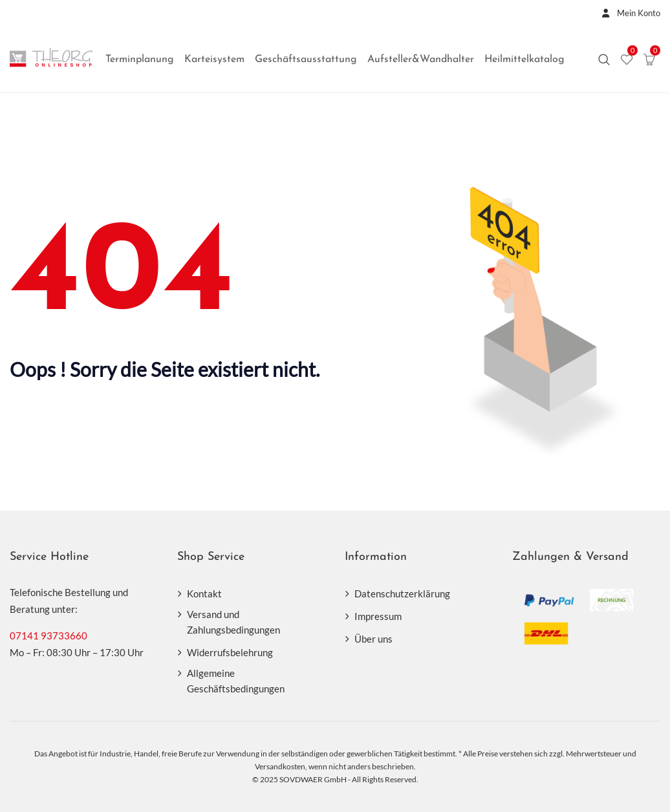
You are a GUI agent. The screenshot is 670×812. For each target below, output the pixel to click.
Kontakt (204, 593)
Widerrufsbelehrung (230, 652)
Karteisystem (214, 59)
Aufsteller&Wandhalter (421, 59)
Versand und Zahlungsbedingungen (233, 622)
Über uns (373, 639)
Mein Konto (628, 13)
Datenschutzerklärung (402, 593)
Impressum (378, 616)
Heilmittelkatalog (524, 59)
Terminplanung (140, 59)
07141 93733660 (49, 636)
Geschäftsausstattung (306, 59)
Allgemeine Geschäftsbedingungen (236, 681)
